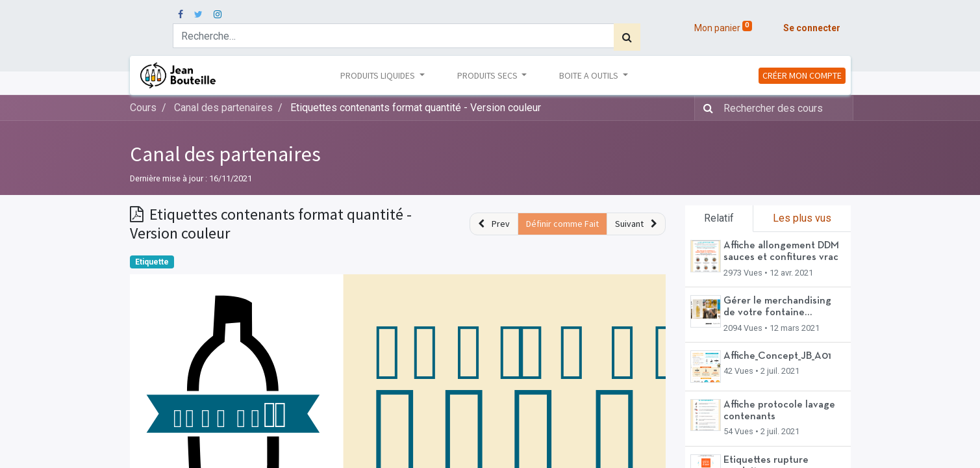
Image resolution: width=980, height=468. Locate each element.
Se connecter (812, 28)
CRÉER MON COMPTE (802, 75)
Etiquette (152, 262)
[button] (494, 224)
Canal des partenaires (225, 154)
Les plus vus (802, 218)
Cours (143, 108)
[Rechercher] (627, 37)
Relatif (719, 218)
